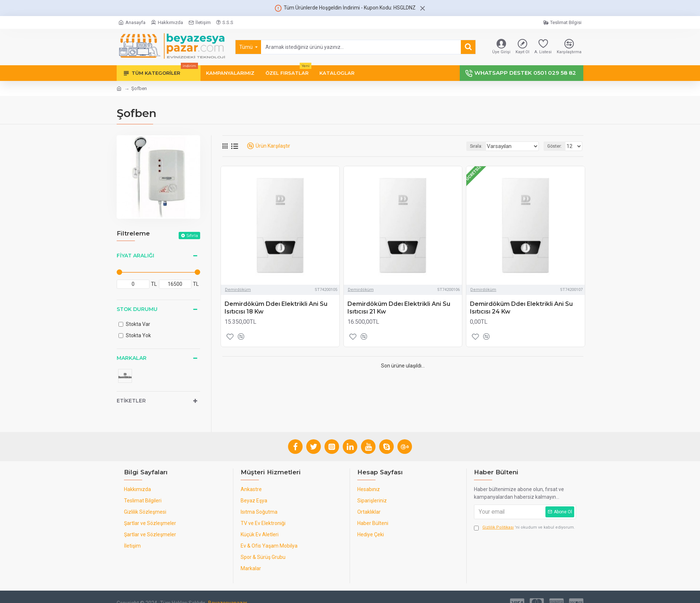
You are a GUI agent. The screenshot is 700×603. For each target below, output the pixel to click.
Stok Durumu (137, 309)
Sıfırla (192, 235)
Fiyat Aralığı (135, 256)
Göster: (557, 146)
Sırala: (484, 146)
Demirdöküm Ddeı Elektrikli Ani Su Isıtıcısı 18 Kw (276, 308)
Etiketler (131, 401)
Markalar (132, 358)
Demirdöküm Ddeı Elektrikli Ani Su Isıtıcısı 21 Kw (399, 308)
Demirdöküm (238, 290)
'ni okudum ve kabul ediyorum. (524, 528)
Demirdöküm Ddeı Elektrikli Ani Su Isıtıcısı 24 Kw (521, 308)
